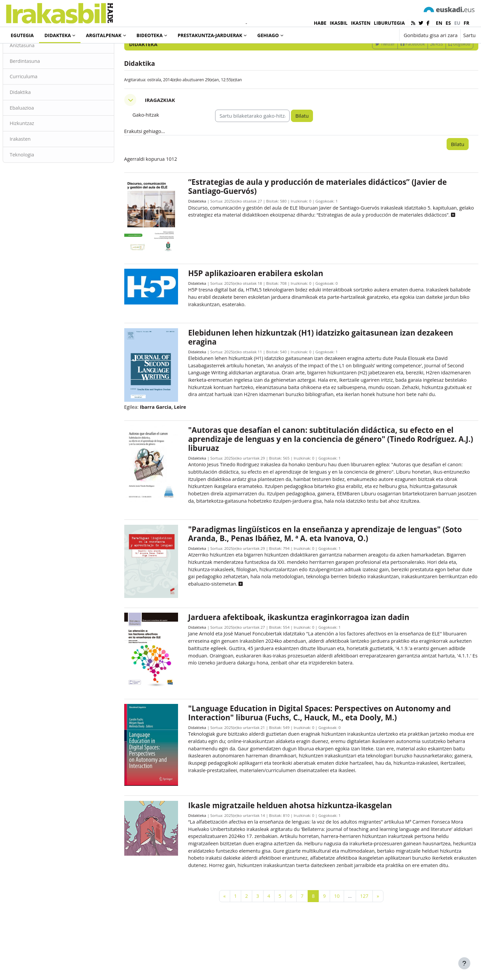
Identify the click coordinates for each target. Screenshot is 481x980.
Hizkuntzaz (38, 152)
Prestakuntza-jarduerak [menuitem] (210, 35)
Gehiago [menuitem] (268, 35)
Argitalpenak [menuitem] (104, 35)
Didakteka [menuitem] (58, 35)
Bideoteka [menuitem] (150, 35)
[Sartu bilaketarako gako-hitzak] (404, 53)
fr (466, 23)
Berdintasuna (41, 89)
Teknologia (38, 184)
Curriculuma (40, 105)
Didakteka (201, 230)
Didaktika (37, 120)
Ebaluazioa (38, 136)
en (439, 23)
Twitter (369, 71)
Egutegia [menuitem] (22, 35)
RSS (421, 71)
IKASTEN (361, 23)
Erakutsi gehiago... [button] (153, 159)
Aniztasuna (39, 73)
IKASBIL (339, 23)
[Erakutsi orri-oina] (464, 963)
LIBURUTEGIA (389, 23)
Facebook (397, 71)
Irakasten (37, 168)
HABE (320, 23)
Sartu (469, 35)
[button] (373, 35)
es (448, 23)
